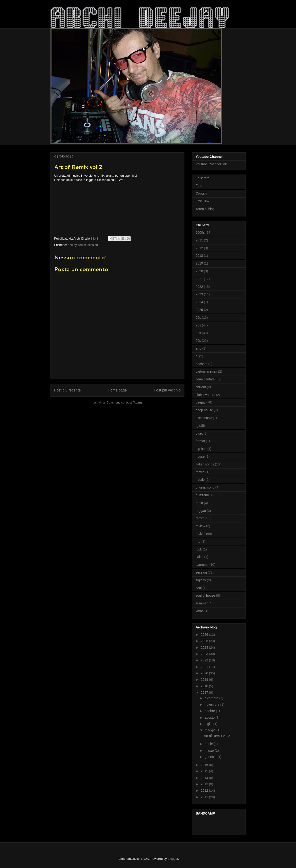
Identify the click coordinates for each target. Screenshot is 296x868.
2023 (199, 294)
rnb (198, 542)
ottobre (210, 711)
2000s (200, 232)
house (200, 456)
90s (198, 341)
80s (198, 333)
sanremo (202, 565)
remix (82, 245)
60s (198, 318)
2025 (199, 310)
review (200, 526)
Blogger (173, 859)
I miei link (203, 201)
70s (198, 325)
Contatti (201, 193)
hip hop (201, 449)
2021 (199, 279)
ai (197, 356)
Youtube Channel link (211, 164)
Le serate (203, 178)
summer (202, 603)
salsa (200, 557)
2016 (205, 765)
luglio (209, 724)
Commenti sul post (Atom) (124, 402)
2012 (199, 248)
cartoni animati (206, 371)
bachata (202, 364)
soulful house (206, 595)
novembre (213, 705)
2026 (205, 635)
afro (199, 348)
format (200, 441)
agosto (210, 717)
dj (197, 426)
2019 (199, 263)
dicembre (212, 698)
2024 (199, 302)
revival (200, 534)
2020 (199, 271)
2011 (199, 240)
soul (199, 588)
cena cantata (205, 379)
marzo (210, 750)
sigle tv (201, 580)
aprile (209, 744)
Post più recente (68, 390)
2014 (205, 778)
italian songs (205, 464)
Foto (199, 186)
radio (199, 503)
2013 (205, 784)
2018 (199, 256)
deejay (72, 245)
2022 (199, 287)
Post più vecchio (167, 390)
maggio (211, 730)
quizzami (202, 495)
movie (200, 472)
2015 (205, 771)
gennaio (211, 757)
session (93, 245)
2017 (205, 693)
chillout (201, 387)
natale (200, 480)
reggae (201, 511)
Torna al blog (205, 209)
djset (199, 433)
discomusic (204, 418)
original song (205, 487)
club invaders (206, 395)
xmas (200, 611)
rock (199, 549)
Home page (117, 390)
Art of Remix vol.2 (217, 736)
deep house (204, 410)
